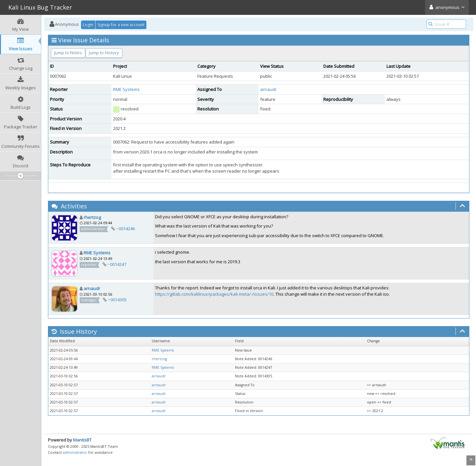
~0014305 (117, 300)
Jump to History (104, 53)
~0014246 (125, 229)
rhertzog (92, 217)
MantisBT (82, 440)
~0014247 (117, 264)
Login (88, 25)
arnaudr (268, 89)
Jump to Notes (68, 53)
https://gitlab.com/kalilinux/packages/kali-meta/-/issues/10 (214, 294)
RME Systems (126, 89)
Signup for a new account (121, 25)
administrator (75, 452)
